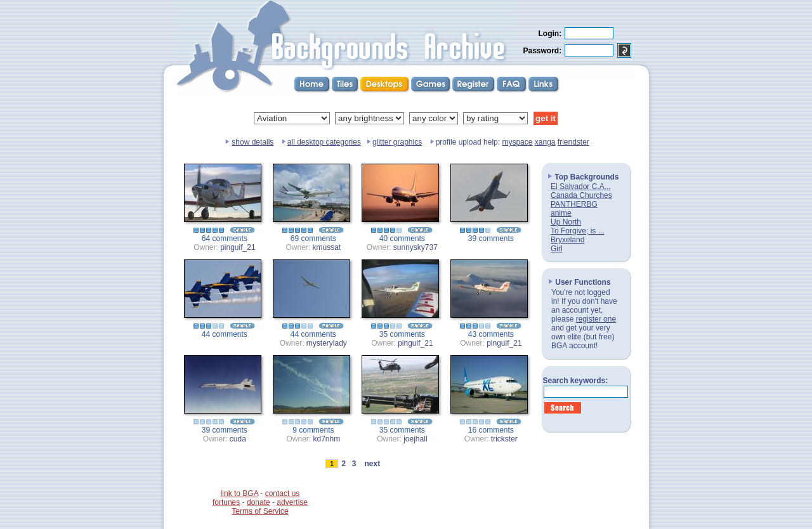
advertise (292, 502)
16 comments (491, 430)
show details (252, 142)
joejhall (415, 439)
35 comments (402, 334)
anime (561, 213)
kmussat (327, 247)
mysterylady (327, 343)
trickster (504, 439)
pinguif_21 (238, 247)
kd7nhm (327, 439)
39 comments (491, 238)
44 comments (225, 334)
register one (596, 319)
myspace (517, 142)
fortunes (226, 502)
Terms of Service (260, 511)
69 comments (313, 238)
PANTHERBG (574, 204)
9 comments (313, 430)
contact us (283, 493)
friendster (573, 142)
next (372, 464)
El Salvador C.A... (581, 186)
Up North (566, 222)
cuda (238, 439)
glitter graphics (397, 142)
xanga (545, 142)
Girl (557, 249)
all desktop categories (324, 142)
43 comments (491, 334)
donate (259, 502)
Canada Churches (581, 195)
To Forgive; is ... (578, 231)
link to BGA (239, 493)
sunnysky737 (416, 247)
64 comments (225, 238)
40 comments (402, 238)
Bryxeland (567, 240)
